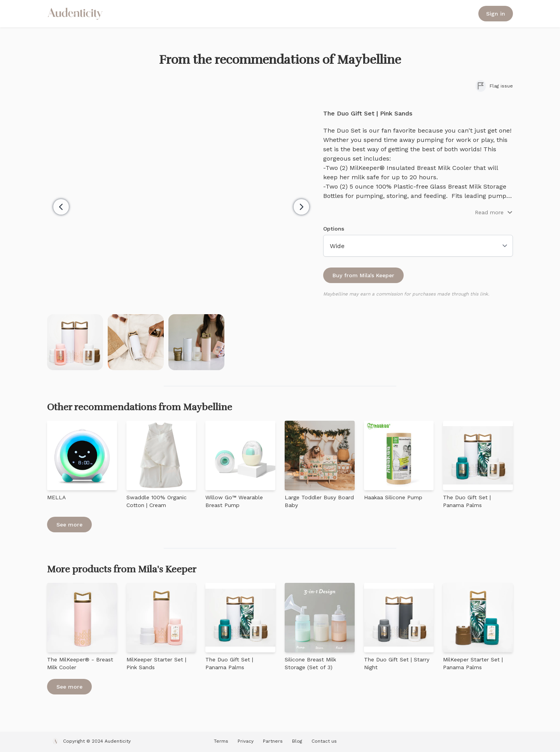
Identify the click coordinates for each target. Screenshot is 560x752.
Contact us (324, 741)
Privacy (246, 741)
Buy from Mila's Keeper (363, 275)
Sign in (496, 14)
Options (334, 229)
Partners (273, 741)
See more (69, 525)
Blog (297, 741)
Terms (221, 741)
